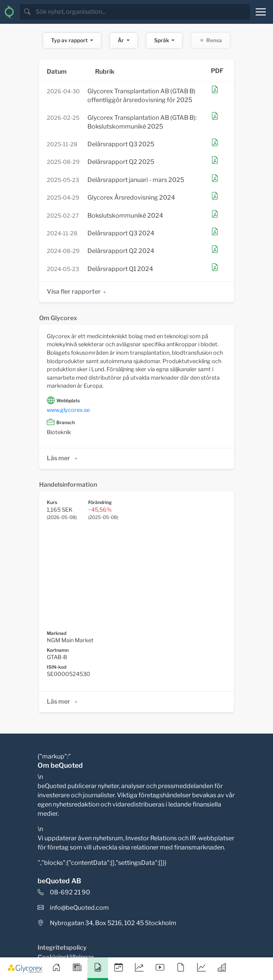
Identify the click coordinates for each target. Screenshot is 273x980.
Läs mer (63, 458)
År (121, 40)
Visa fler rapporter (77, 292)
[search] (142, 12)
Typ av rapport (70, 40)
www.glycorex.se (68, 410)
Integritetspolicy (62, 948)
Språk (162, 40)
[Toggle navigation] (261, 12)
